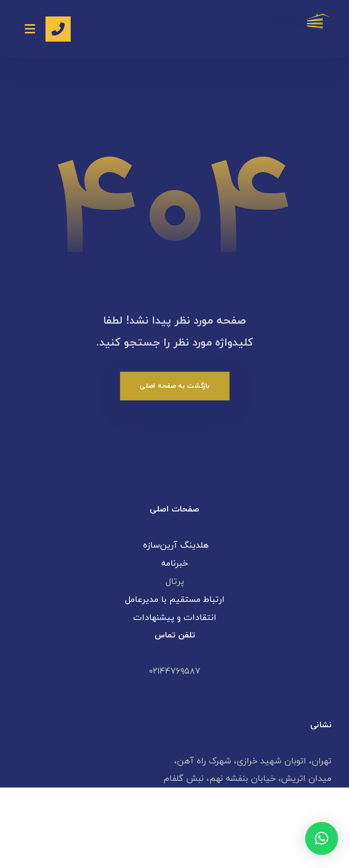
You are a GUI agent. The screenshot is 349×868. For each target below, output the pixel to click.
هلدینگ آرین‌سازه (174, 545)
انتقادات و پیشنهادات (175, 618)
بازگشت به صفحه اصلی (175, 386)
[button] (322, 838)
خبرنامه (174, 564)
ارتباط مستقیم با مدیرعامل (175, 600)
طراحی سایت (210, 848)
